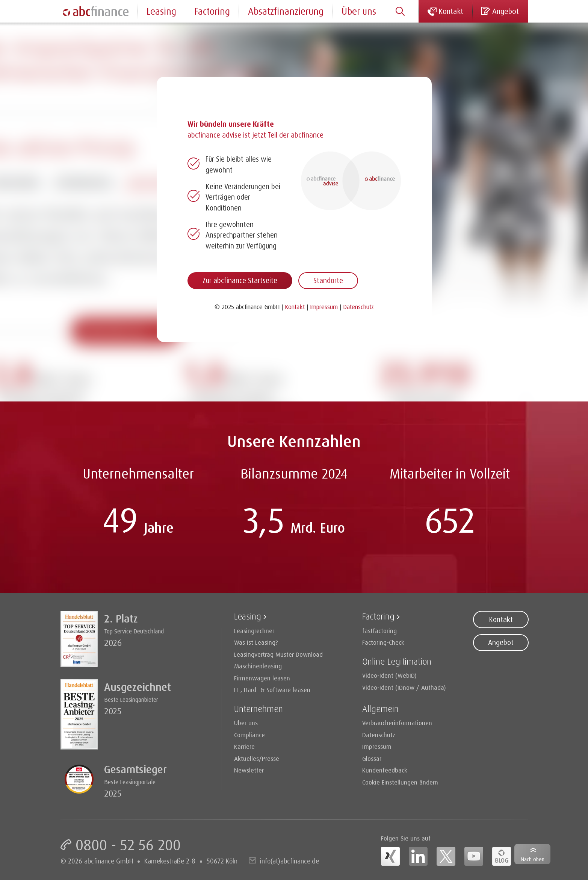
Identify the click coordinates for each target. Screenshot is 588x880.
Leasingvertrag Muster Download (278, 654)
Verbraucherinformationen (397, 723)
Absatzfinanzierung (286, 11)
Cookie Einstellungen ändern (400, 782)
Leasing (161, 11)
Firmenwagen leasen (262, 678)
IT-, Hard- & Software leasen (272, 690)
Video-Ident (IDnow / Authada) (404, 687)
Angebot (501, 642)
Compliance (249, 735)
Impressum (377, 746)
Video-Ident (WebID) (389, 675)
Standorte (328, 280)
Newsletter (249, 770)
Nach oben (533, 859)
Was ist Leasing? (256, 642)
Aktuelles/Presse (257, 758)
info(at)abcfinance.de (289, 861)
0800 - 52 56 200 (128, 845)
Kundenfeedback (385, 770)
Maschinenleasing (258, 666)
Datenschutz (379, 735)
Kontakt (501, 619)
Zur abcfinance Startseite (240, 280)
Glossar (372, 758)
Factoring (212, 11)
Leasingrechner (254, 631)
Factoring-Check (383, 642)
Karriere (244, 746)
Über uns (359, 11)
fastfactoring (379, 631)
